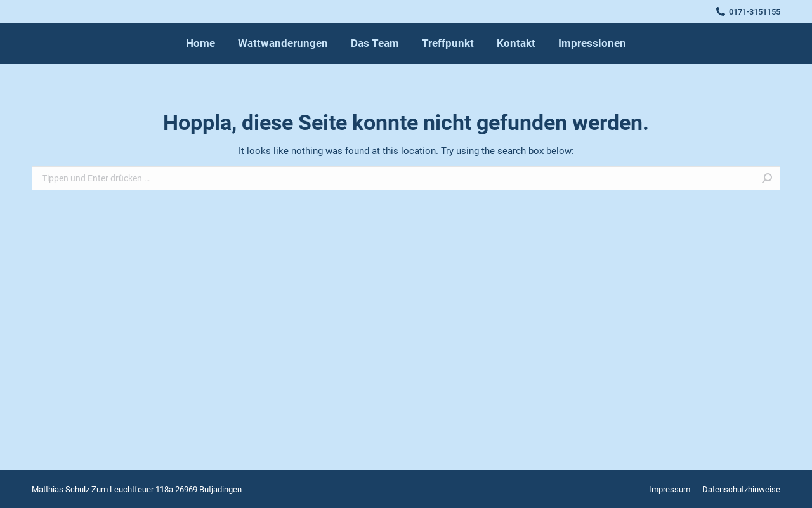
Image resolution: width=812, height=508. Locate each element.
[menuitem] (200, 43)
